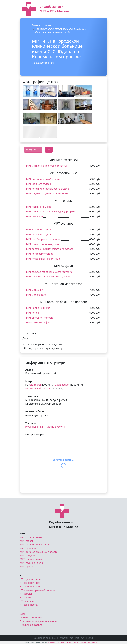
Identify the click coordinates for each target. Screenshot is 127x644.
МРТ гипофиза (35, 216)
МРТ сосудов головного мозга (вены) (48, 277)
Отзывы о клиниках (31, 617)
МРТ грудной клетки (32, 563)
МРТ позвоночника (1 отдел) (43, 179)
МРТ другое (27, 567)
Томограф (32, 396)
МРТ (23, 534)
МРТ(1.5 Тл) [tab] (33, 149)
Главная (37, 25)
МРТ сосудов (27, 556)
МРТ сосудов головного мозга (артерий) (50, 272)
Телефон (31, 423)
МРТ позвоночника (31, 537)
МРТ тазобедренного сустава (43, 239)
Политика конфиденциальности (39, 621)
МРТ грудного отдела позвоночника (47, 193)
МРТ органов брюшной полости (39, 552)
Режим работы (35, 411)
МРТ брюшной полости (40, 318)
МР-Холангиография (38, 322)
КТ (21, 575)
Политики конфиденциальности (63, 643)
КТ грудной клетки (31, 579)
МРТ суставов (28, 548)
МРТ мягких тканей (31, 559)
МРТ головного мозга (39, 207)
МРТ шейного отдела (39, 184)
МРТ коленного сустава (40, 230)
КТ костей (26, 597)
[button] (31, 91)
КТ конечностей (29, 605)
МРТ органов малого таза (35, 545)
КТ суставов (27, 601)
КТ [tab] (49, 149)
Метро (29, 381)
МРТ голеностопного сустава (43, 244)
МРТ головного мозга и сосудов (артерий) (51, 211)
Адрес (29, 370)
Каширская (35, 385)
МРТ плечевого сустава (40, 234)
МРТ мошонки (35, 290)
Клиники (49, 25)
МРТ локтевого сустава (40, 254)
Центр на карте (35, 435)
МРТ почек (33, 313)
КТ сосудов (26, 594)
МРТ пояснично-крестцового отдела (48, 189)
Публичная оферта (31, 625)
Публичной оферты (89, 643)
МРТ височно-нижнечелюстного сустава (50, 249)
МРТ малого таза (36, 295)
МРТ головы (27, 541)
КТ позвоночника (30, 583)
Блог (23, 614)
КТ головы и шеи (30, 586)
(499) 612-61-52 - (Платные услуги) (45, 427)
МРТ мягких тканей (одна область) (47, 166)
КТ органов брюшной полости (38, 590)
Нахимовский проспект (39, 388)
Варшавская (62, 385)
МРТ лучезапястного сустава (43, 259)
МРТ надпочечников (38, 308)
